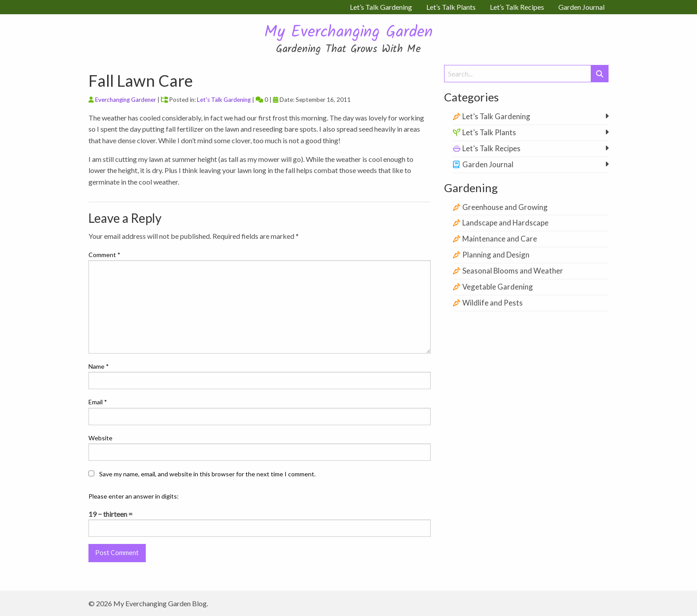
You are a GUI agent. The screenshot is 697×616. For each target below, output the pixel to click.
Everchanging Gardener (126, 100)
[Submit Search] (600, 74)
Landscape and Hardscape (505, 223)
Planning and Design (496, 255)
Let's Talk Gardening (224, 100)
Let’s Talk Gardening (496, 116)
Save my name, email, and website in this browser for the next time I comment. (207, 474)
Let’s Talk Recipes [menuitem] (517, 7)
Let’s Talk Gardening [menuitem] (381, 7)
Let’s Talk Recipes (491, 148)
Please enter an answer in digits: (134, 496)
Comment (104, 255)
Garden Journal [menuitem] (581, 7)
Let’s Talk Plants (489, 132)
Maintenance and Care (500, 239)
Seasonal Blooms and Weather (513, 271)
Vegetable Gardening (498, 287)
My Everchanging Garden (348, 33)
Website (100, 438)
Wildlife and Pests (493, 303)
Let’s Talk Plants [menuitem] (451, 7)
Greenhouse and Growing (505, 207)
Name (99, 366)
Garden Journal (488, 164)
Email (98, 402)
